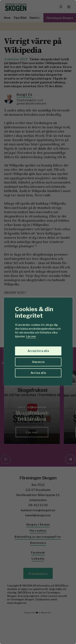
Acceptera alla (38, 351)
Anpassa (38, 362)
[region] (38, 322)
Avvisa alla (38, 373)
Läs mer (31, 336)
